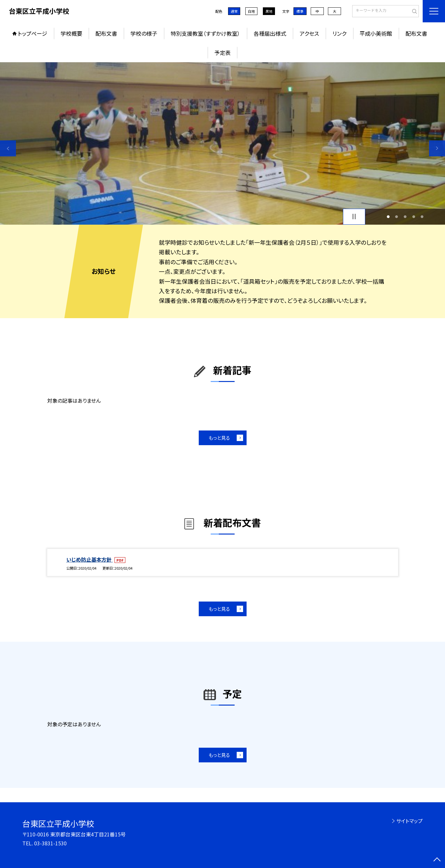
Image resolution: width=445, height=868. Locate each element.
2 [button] (397, 217)
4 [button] (414, 217)
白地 (251, 11)
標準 (300, 11)
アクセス (309, 33)
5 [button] (422, 217)
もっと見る (219, 438)
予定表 (222, 52)
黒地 (269, 11)
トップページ (33, 33)
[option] (222, 143)
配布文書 (106, 33)
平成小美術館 (376, 33)
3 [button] (405, 217)
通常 (234, 11)
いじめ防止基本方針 (90, 559)
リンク (339, 33)
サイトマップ (409, 821)
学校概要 (71, 33)
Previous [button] (8, 148)
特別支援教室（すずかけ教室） (205, 33)
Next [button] (437, 148)
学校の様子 (144, 33)
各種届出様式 (270, 33)
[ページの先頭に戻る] (437, 860)
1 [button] (388, 217)
